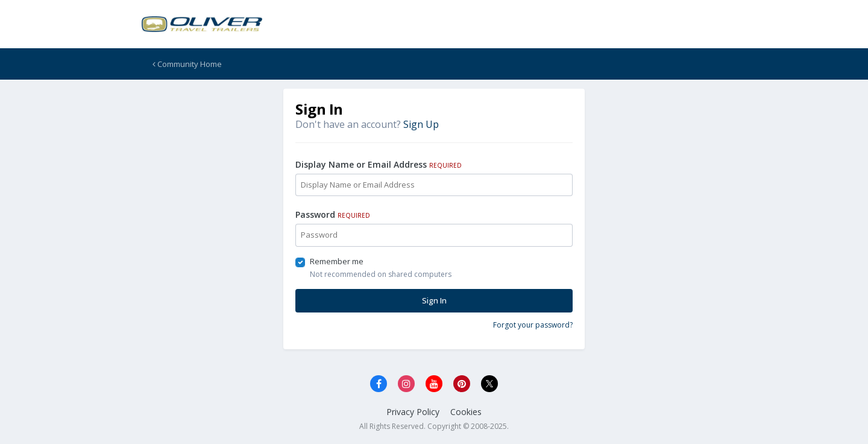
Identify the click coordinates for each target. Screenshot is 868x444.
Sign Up (421, 124)
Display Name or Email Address (379, 164)
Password (333, 214)
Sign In (434, 300)
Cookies (466, 412)
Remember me (337, 261)
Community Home (187, 64)
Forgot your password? (533, 325)
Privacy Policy (413, 412)
